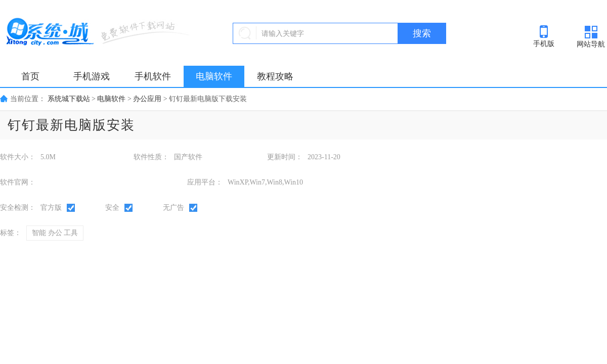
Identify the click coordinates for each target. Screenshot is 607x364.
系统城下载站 (69, 99)
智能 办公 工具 (55, 233)
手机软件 (153, 76)
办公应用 (147, 99)
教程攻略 (275, 76)
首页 (30, 76)
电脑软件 (214, 76)
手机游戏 (92, 76)
